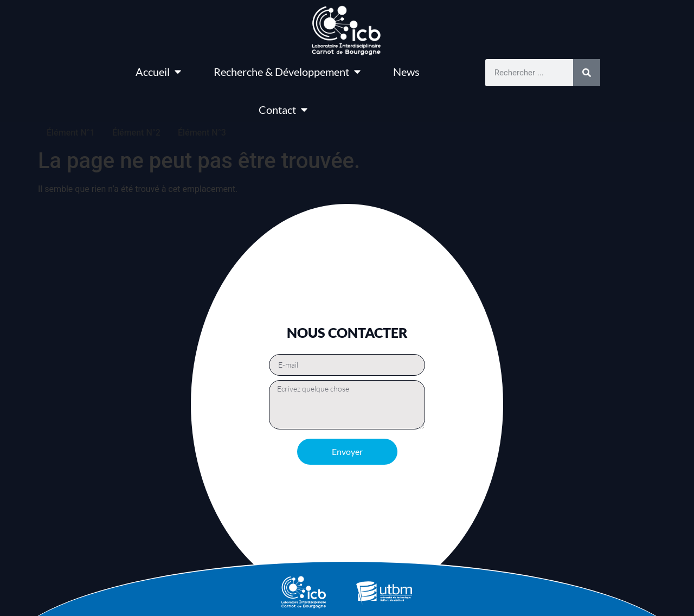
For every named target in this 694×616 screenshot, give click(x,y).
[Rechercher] (587, 73)
